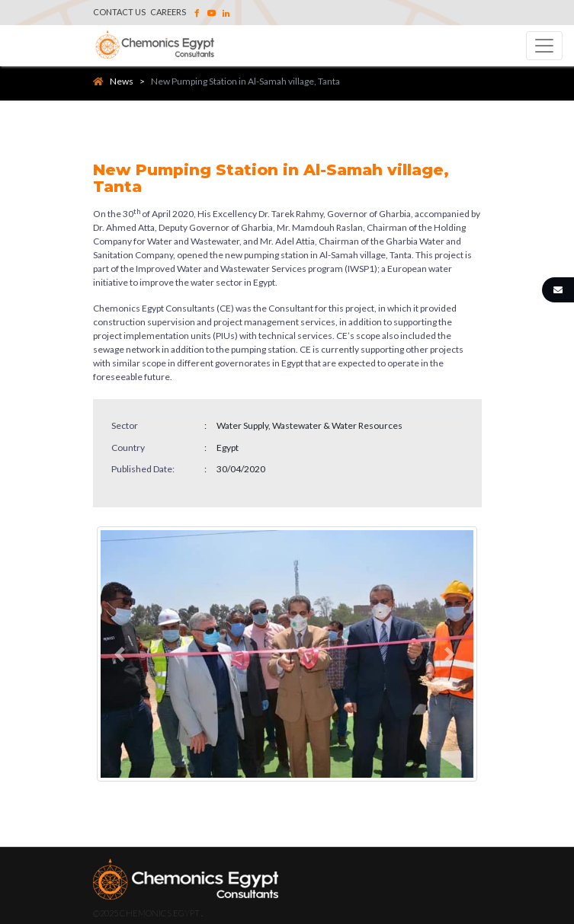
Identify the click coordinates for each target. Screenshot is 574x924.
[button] (122, 654)
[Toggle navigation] (544, 46)
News (113, 81)
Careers (168, 12)
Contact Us (119, 12)
